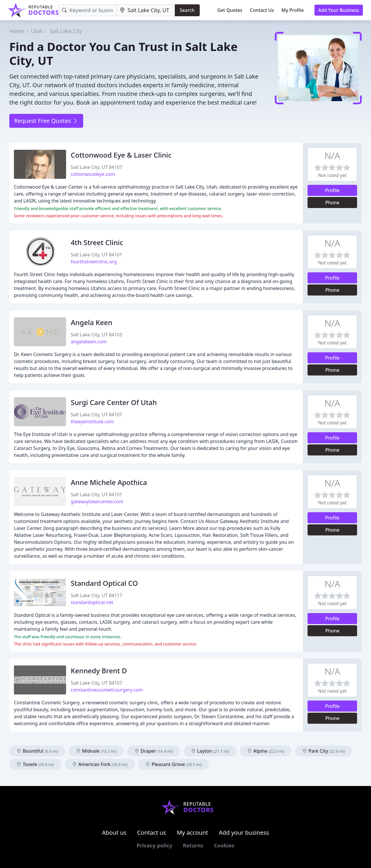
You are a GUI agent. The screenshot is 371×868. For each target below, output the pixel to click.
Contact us (152, 833)
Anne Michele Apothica (109, 482)
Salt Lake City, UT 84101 (96, 255)
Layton (210, 751)
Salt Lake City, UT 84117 (96, 595)
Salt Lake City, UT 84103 (96, 335)
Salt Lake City (66, 31)
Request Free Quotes (46, 121)
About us (114, 833)
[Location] (146, 10)
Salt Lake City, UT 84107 (96, 167)
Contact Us (262, 10)
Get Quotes (230, 10)
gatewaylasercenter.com (97, 502)
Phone (332, 203)
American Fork (100, 764)
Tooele (35, 764)
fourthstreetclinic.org (94, 262)
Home (17, 31)
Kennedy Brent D (99, 671)
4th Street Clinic (97, 242)
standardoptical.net (92, 602)
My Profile (293, 10)
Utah (37, 31)
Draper (154, 751)
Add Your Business (339, 10)
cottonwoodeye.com (93, 174)
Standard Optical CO (104, 583)
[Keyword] (88, 10)
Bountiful (37, 751)
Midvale (96, 751)
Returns (193, 845)
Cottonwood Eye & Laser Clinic (121, 155)
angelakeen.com (89, 342)
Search (187, 10)
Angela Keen (92, 322)
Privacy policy (154, 845)
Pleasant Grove (174, 764)
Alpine (266, 751)
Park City (324, 751)
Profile (332, 190)
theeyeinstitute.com (92, 422)
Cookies (224, 845)
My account (192, 833)
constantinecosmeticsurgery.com (107, 690)
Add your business (244, 833)
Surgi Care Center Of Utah (114, 402)
